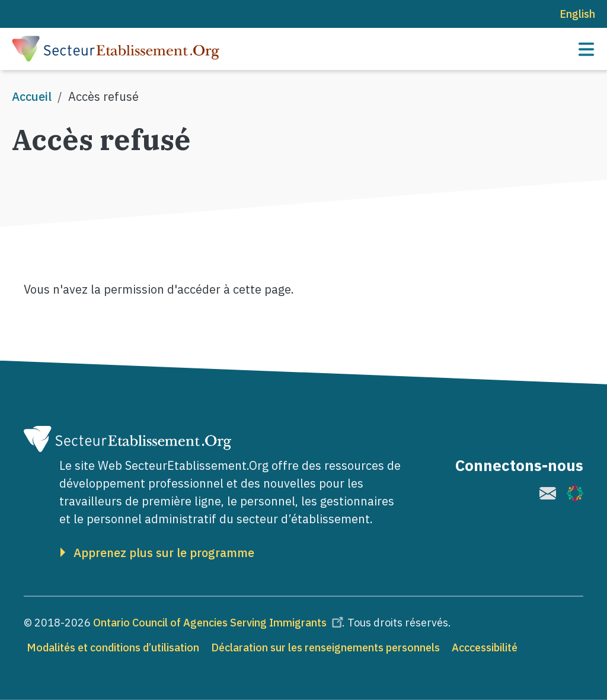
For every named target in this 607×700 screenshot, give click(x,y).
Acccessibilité (485, 647)
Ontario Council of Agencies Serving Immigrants (220, 623)
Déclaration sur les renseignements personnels (325, 647)
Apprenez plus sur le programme (164, 553)
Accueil (32, 96)
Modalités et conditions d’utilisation (113, 647)
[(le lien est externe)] (548, 493)
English (577, 14)
